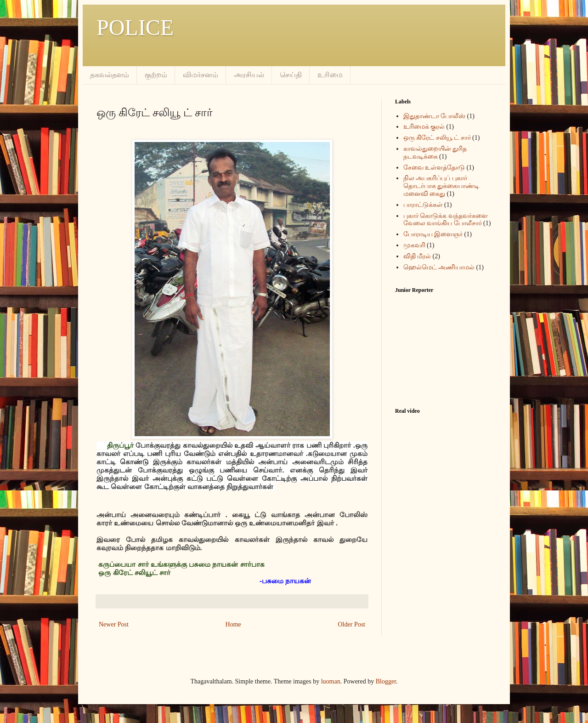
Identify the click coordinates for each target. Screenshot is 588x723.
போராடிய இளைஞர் (433, 234)
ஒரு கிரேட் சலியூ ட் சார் (437, 138)
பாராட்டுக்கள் (423, 205)
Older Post (352, 624)
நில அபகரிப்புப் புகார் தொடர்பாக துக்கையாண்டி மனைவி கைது (441, 186)
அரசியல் (249, 75)
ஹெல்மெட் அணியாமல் (439, 267)
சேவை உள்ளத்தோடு (434, 168)
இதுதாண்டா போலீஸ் (435, 116)
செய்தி (291, 75)
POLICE (135, 27)
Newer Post (114, 624)
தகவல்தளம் (110, 75)
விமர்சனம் (201, 75)
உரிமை (330, 75)
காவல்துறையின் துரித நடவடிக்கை (435, 153)
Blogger (386, 681)
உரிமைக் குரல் (424, 127)
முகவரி (414, 245)
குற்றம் (156, 75)
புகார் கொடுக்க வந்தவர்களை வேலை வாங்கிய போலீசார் (446, 220)
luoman (331, 681)
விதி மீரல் (417, 256)
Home (233, 624)
